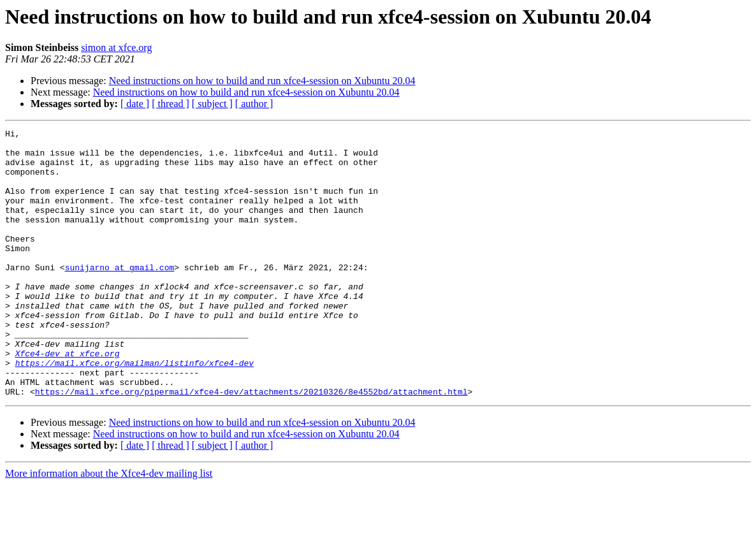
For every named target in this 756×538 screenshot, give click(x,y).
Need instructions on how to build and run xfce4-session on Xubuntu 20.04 (262, 81)
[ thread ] (171, 104)
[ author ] (254, 104)
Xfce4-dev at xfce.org (68, 399)
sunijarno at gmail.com (120, 296)
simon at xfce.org (116, 47)
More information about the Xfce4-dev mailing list (109, 527)
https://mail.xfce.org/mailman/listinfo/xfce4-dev (134, 411)
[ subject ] (212, 104)
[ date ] (135, 104)
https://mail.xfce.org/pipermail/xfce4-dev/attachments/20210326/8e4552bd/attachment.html (251, 445)
